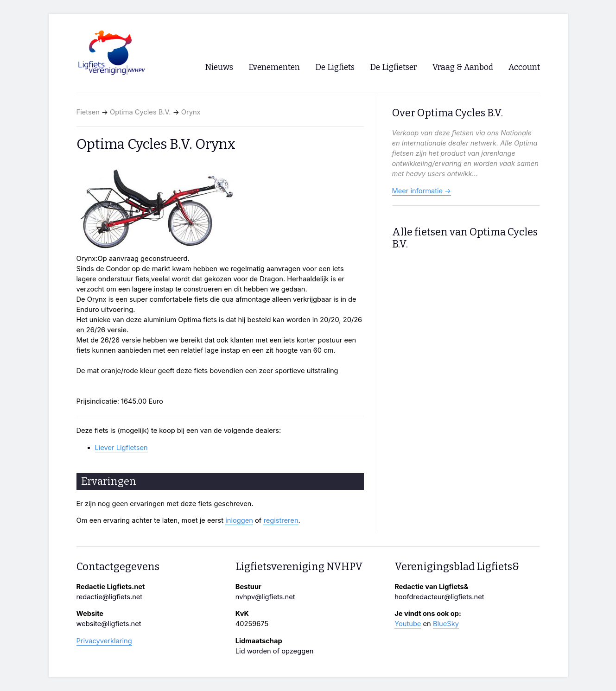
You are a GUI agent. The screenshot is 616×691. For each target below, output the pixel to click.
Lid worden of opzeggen (275, 651)
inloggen (239, 520)
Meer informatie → (422, 191)
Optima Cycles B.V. (140, 112)
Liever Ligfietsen (121, 448)
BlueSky (446, 624)
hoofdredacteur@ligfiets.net (439, 597)
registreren (281, 520)
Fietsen (88, 112)
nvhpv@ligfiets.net (265, 597)
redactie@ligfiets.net (110, 597)
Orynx (191, 112)
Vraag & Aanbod (463, 67)
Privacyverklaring (104, 641)
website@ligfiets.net (109, 624)
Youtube (408, 624)
